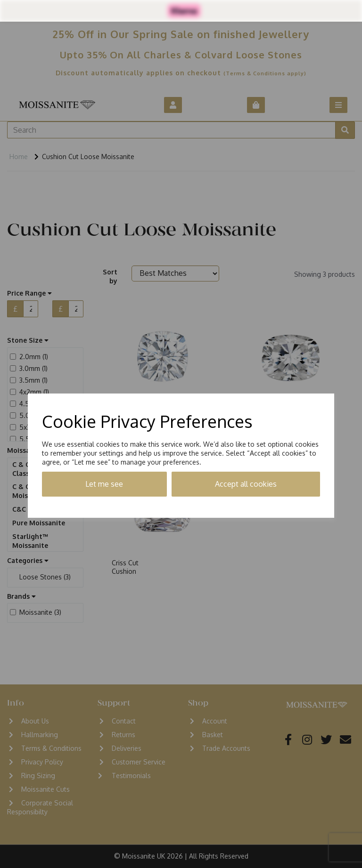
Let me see (104, 484)
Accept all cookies (246, 484)
